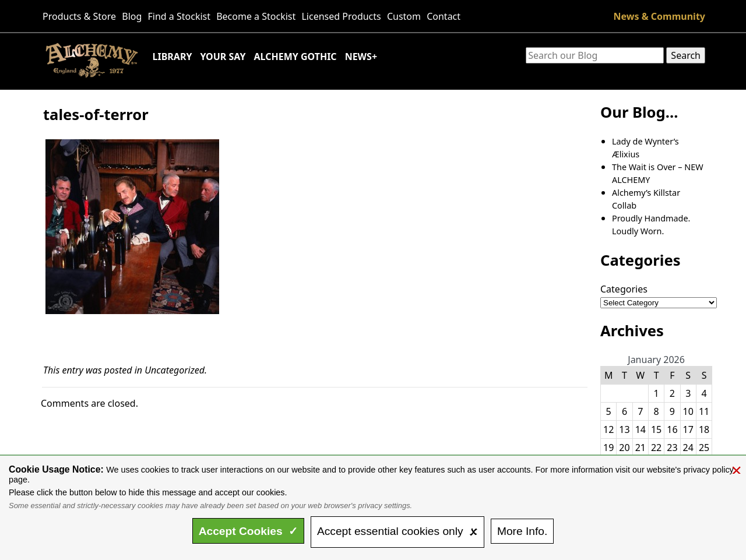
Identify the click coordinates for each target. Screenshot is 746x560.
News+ (361, 57)
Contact (444, 16)
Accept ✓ (249, 531)
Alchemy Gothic (295, 57)
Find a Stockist (180, 16)
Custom (404, 16)
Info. (522, 531)
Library (173, 57)
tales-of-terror (96, 115)
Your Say (223, 57)
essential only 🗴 (397, 531)
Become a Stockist (256, 16)
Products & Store (79, 16)
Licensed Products (341, 16)
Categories (624, 289)
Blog (132, 16)
